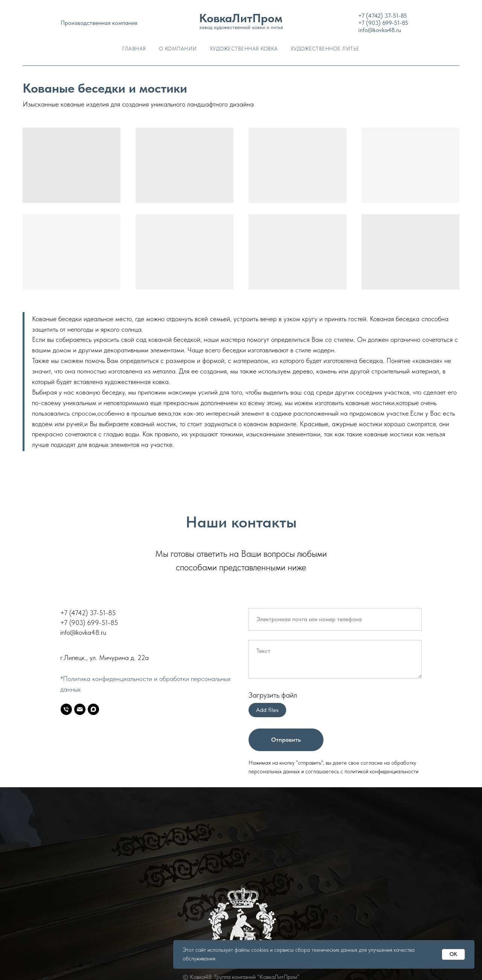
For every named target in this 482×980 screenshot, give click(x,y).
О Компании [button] (178, 49)
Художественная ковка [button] (244, 49)
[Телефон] (66, 709)
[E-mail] (80, 709)
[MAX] (93, 709)
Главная (134, 49)
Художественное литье (325, 49)
